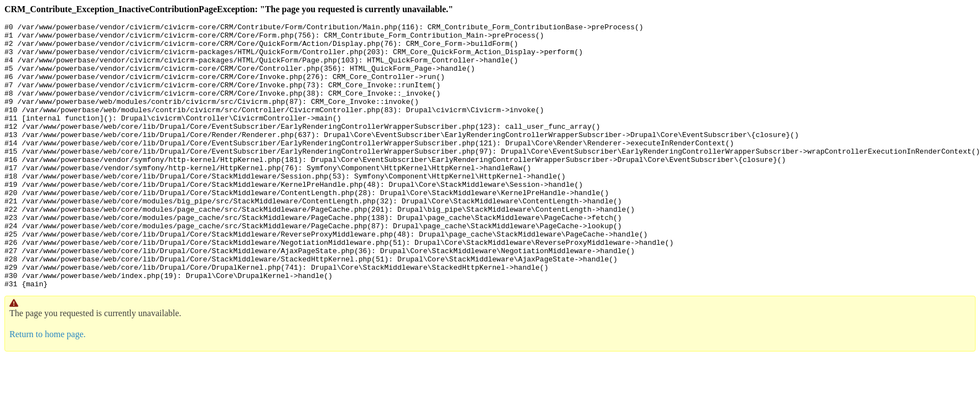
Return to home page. (48, 387)
